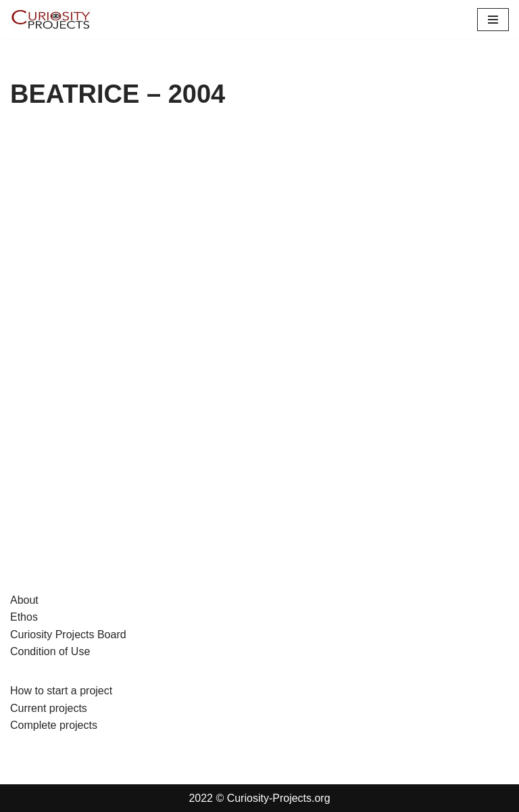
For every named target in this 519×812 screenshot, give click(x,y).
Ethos (24, 617)
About (24, 600)
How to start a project (61, 691)
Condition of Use (50, 651)
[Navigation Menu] (493, 20)
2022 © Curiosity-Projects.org (259, 798)
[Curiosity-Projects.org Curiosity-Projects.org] (51, 19)
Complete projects (54, 725)
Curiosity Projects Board (68, 635)
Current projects (49, 708)
